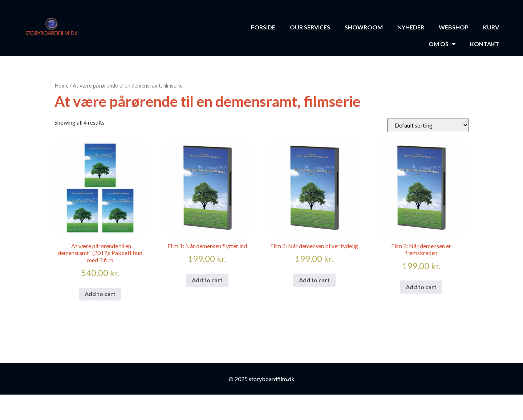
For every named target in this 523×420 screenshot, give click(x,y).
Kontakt (485, 44)
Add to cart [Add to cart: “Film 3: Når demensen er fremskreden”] (421, 287)
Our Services (310, 27)
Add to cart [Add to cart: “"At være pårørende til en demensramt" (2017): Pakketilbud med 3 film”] (100, 294)
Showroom (364, 27)
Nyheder (411, 27)
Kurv (491, 27)
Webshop (454, 27)
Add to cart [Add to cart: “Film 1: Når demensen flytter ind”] (207, 280)
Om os (442, 44)
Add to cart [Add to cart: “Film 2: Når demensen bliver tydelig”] (314, 280)
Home (62, 85)
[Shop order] (428, 125)
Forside (263, 27)
